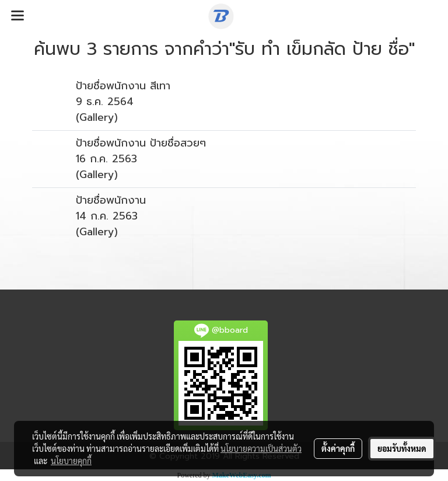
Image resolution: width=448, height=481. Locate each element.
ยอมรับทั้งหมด (402, 448)
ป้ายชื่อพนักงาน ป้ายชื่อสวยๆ (141, 143)
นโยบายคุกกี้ (71, 461)
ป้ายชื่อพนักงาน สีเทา (123, 86)
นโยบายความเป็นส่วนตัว (261, 448)
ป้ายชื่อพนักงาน (111, 200)
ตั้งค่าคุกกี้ (338, 448)
